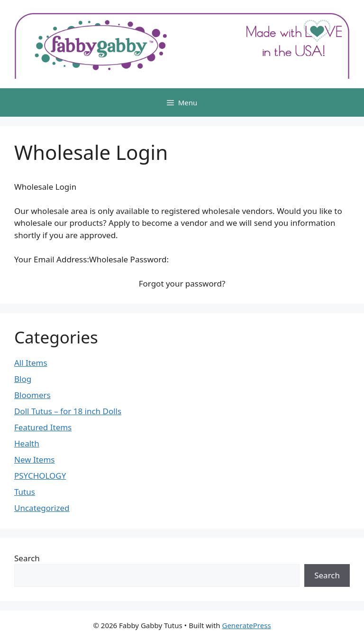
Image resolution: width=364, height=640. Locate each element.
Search (27, 558)
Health (27, 443)
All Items (31, 363)
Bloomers (32, 395)
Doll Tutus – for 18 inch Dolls (68, 411)
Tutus (25, 492)
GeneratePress (246, 625)
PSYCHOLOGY (40, 476)
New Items (34, 459)
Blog (23, 379)
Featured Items (43, 427)
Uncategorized (42, 508)
